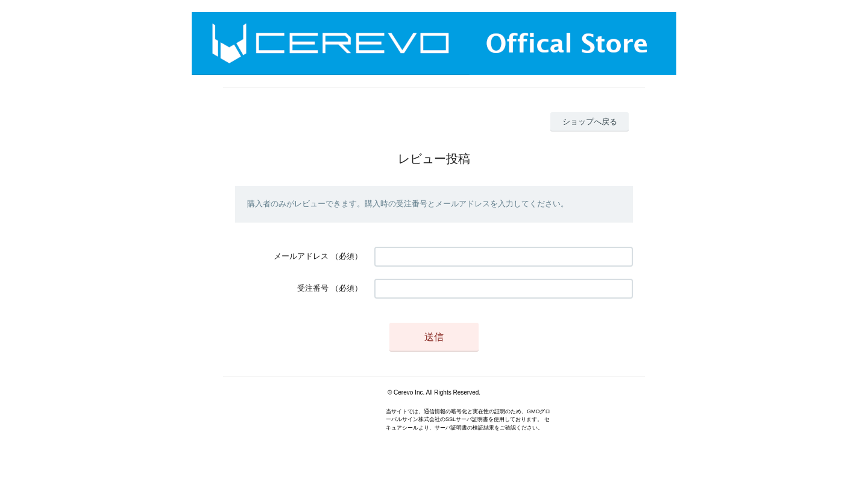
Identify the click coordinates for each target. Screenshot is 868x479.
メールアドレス (301, 256)
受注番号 (313, 288)
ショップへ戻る (590, 122)
